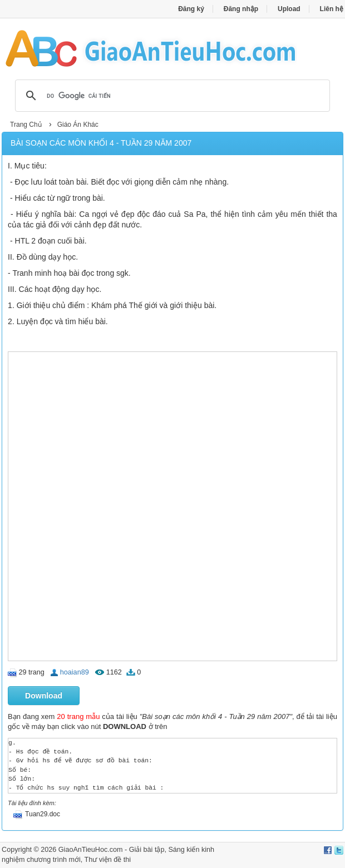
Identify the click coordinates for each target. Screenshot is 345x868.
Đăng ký (191, 9)
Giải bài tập (147, 850)
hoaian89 (75, 672)
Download (44, 696)
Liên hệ (332, 9)
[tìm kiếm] (171, 96)
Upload (289, 9)
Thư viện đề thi (107, 860)
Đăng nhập (241, 9)
